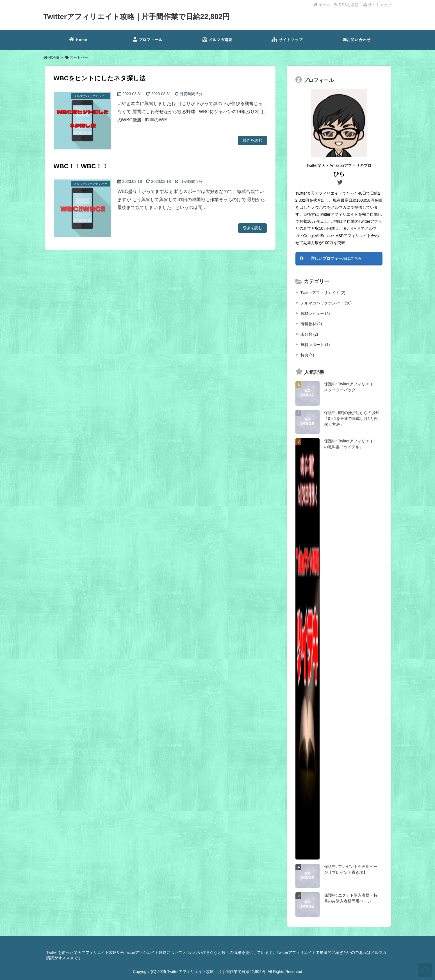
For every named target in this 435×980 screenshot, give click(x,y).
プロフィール (148, 39)
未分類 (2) (309, 334)
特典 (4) (307, 355)
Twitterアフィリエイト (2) (323, 293)
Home (78, 39)
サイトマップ (377, 5)
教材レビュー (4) (315, 313)
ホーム (322, 5)
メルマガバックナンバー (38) (326, 303)
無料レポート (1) (315, 345)
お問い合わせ (357, 40)
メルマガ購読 (217, 39)
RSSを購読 (348, 5)
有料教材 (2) (311, 324)
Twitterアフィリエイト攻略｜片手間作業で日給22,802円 (137, 17)
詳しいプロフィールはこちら (336, 258)
